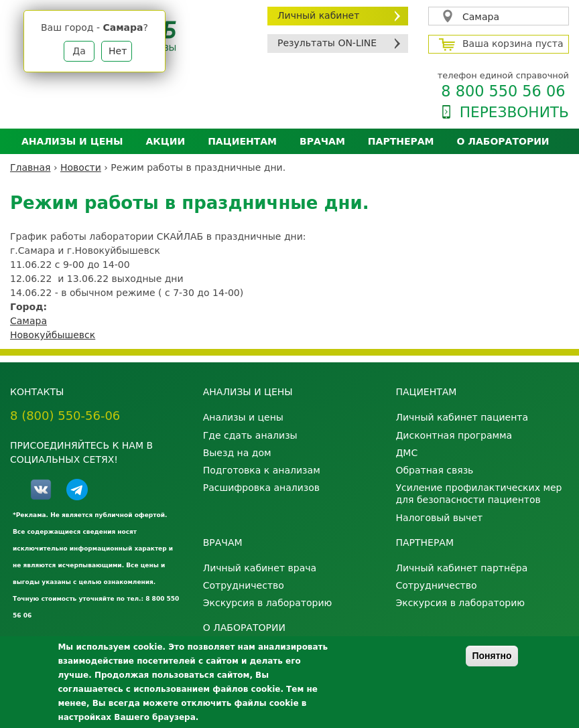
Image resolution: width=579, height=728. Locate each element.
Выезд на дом (237, 453)
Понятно (492, 656)
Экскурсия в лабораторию (268, 603)
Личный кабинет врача (260, 568)
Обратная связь (434, 470)
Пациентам (242, 141)
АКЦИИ (165, 141)
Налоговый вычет (439, 518)
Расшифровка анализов (261, 488)
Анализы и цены (72, 141)
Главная (30, 167)
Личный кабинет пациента (462, 417)
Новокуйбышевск (53, 335)
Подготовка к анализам (262, 470)
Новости (81, 167)
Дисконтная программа (454, 435)
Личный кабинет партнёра (461, 568)
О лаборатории (503, 141)
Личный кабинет (318, 15)
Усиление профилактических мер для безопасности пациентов (478, 494)
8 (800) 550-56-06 (65, 416)
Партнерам (401, 141)
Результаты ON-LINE (327, 43)
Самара (481, 17)
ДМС (406, 453)
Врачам (322, 141)
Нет (118, 51)
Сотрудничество (244, 585)
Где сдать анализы (250, 435)
